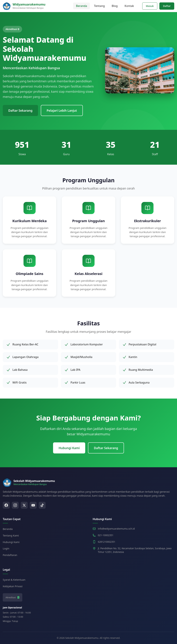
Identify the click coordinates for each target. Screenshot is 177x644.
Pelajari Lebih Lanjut (62, 110)
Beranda (81, 6)
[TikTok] (42, 505)
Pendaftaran (10, 555)
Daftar (167, 6)
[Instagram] (15, 505)
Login (6, 548)
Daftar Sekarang (20, 110)
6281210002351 (107, 542)
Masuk (150, 6)
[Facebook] (6, 505)
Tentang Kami (11, 536)
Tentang (99, 6)
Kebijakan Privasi (13, 586)
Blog (115, 6)
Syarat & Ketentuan (14, 580)
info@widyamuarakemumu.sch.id (116, 529)
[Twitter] (24, 505)
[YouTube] (33, 505)
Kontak (129, 6)
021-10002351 (106, 535)
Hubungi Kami (69, 448)
